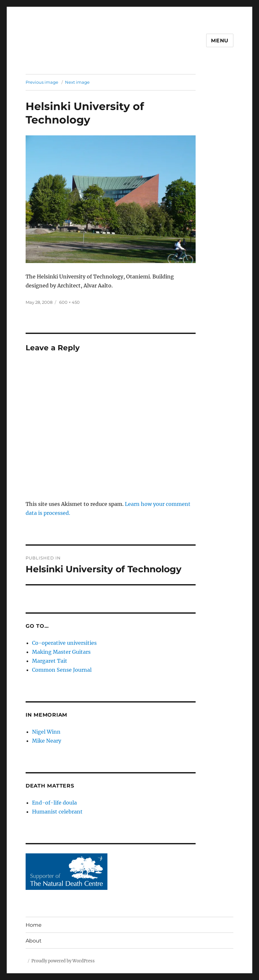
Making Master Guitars (61, 652)
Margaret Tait (50, 661)
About (34, 941)
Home (34, 925)
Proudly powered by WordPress (63, 961)
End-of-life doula (54, 803)
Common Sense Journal (62, 670)
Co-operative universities (64, 643)
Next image (77, 82)
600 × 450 (69, 302)
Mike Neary (47, 741)
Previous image (42, 82)
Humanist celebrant (57, 812)
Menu (220, 41)
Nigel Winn (46, 732)
